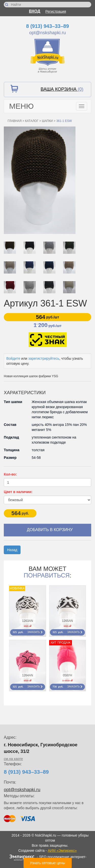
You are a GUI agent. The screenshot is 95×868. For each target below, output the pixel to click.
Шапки (47, 121)
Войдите (13, 358)
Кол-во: (10, 474)
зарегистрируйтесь (44, 358)
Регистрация (56, 11)
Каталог (32, 121)
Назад (12, 550)
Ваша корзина (62, 89)
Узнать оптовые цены (48, 863)
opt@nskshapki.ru (47, 33)
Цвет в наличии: (18, 492)
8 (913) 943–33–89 (48, 26)
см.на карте (13, 759)
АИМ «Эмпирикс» (62, 851)
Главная (15, 121)
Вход (35, 11)
